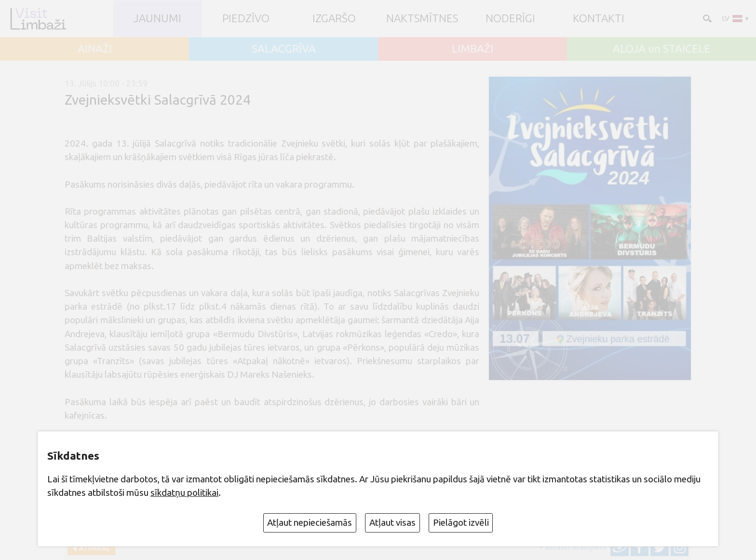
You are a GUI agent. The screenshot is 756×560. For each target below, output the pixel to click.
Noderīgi (510, 19)
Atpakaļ (93, 548)
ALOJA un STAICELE (661, 49)
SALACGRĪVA (284, 49)
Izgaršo (334, 19)
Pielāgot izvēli (461, 522)
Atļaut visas (392, 522)
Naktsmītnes (422, 19)
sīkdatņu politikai (184, 492)
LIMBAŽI (472, 49)
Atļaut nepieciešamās (310, 522)
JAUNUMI (157, 19)
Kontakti (599, 19)
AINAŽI (95, 49)
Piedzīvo (246, 19)
